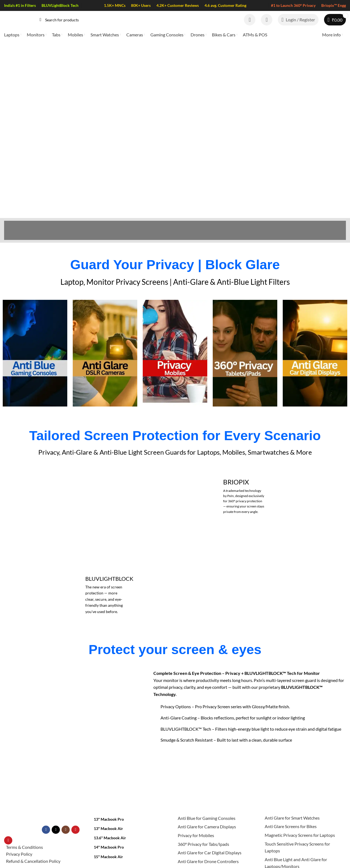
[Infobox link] (35, 312)
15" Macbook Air (108, 815)
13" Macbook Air (108, 787)
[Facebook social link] (46, 788)
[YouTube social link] (75, 788)
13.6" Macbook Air (110, 796)
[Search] (136, 20)
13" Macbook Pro (109, 778)
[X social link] (56, 788)
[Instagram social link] (66, 788)
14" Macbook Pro (109, 806)
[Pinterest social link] (8, 799)
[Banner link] (244, 455)
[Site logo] (16, 19)
